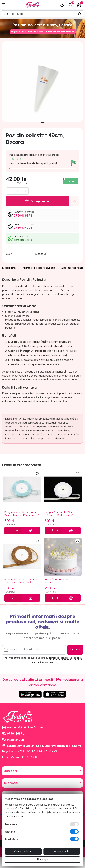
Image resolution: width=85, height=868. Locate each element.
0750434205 (13, 740)
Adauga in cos (38, 201)
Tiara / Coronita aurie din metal (60, 581)
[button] (7, 5)
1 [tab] (42, 122)
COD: (9, 254)
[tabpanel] (42, 82)
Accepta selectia (23, 851)
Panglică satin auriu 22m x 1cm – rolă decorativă (21, 581)
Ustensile (31, 32)
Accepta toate (62, 851)
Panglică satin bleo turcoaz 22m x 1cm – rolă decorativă (22, 514)
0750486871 (13, 734)
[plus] (17, 531)
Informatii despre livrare (38, 268)
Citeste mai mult (14, 817)
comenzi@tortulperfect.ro (22, 728)
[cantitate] (12, 531)
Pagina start (18, 32)
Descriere (9, 268)
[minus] (8, 531)
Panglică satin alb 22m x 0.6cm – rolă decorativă (60, 514)
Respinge (42, 860)
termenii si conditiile (60, 658)
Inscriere (75, 650)
